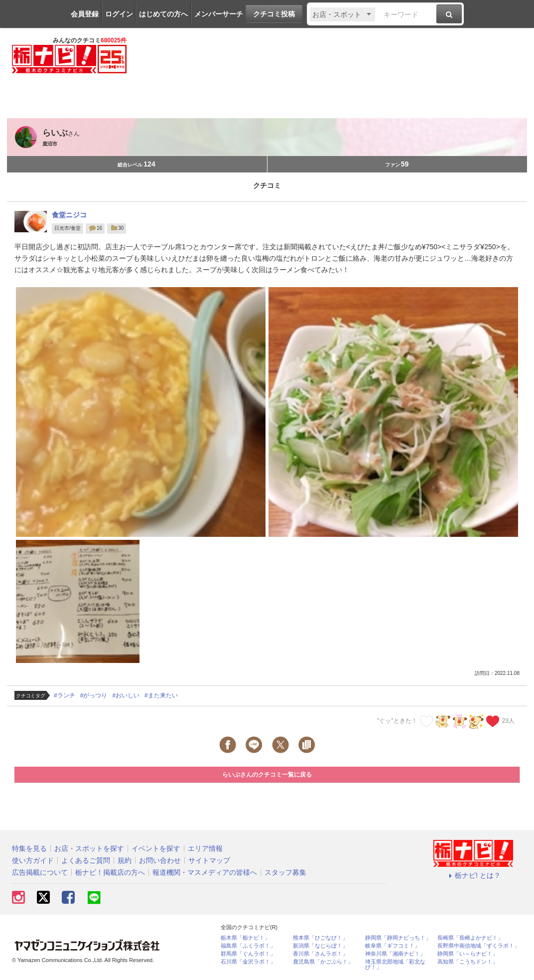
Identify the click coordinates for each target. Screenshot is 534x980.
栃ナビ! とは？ (473, 875)
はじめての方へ (163, 14)
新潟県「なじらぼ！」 (320, 946)
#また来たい (161, 695)
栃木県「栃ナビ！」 (245, 938)
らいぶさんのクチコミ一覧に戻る (267, 775)
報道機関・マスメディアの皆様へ (205, 872)
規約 (125, 860)
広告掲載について (40, 872)
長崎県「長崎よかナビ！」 (470, 938)
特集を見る (29, 848)
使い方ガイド (33, 860)
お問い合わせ (160, 860)
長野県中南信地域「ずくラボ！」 (478, 946)
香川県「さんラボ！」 (320, 954)
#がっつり (94, 695)
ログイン (119, 14)
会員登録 (85, 14)
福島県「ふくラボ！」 (248, 946)
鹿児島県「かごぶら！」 (323, 962)
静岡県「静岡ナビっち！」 (398, 938)
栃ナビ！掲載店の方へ (110, 872)
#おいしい (126, 695)
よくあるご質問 (86, 860)
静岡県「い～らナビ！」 (467, 954)
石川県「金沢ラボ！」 (248, 962)
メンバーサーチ (219, 14)
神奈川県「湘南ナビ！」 (395, 954)
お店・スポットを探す (89, 848)
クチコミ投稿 (274, 14)
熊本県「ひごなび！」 (320, 938)
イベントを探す (156, 848)
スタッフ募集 (285, 872)
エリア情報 (205, 848)
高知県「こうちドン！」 (467, 962)
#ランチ (65, 695)
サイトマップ (209, 860)
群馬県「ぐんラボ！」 (248, 954)
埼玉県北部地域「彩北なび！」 (395, 965)
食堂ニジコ (69, 215)
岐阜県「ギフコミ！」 (393, 946)
